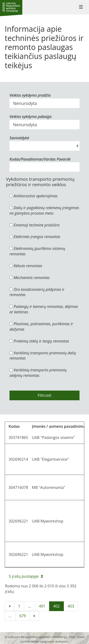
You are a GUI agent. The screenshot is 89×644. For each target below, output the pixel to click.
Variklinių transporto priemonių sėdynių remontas (38, 373)
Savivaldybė (19, 138)
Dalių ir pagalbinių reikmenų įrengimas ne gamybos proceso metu (44, 210)
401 (42, 606)
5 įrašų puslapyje (26, 576)
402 (56, 606)
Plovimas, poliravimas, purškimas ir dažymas (41, 327)
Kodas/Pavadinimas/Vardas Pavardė (40, 159)
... (30, 606)
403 (71, 606)
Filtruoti (45, 395)
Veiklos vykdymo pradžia (30, 95)
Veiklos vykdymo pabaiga (30, 117)
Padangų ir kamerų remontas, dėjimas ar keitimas (44, 309)
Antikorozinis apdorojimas (33, 196)
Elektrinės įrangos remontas (35, 237)
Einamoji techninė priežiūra (35, 225)
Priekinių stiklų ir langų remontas (39, 341)
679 (23, 616)
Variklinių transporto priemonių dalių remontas (43, 356)
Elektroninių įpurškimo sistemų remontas (37, 251)
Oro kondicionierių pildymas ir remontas (37, 292)
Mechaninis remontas (30, 278)
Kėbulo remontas (26, 266)
